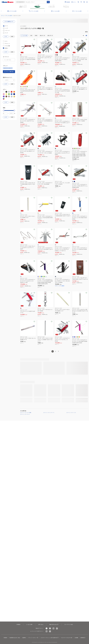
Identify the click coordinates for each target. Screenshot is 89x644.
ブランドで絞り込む (9, 72)
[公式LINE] (50, 631)
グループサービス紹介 (69, 624)
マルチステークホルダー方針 (67, 638)
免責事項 (24, 638)
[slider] (4, 110)
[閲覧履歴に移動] (78, 2)
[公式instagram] (53, 628)
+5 (81, 148)
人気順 (31, 35)
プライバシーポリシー (33, 638)
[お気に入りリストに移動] (81, 2)
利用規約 (5, 638)
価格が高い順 (50, 35)
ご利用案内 (18, 624)
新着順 (36, 35)
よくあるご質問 (29, 624)
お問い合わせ (41, 624)
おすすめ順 (24, 35)
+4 (46, 277)
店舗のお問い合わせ (54, 624)
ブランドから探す (9, 16)
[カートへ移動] (84, 2)
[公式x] (47, 628)
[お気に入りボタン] (34, 40)
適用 (12, 37)
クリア (6, 37)
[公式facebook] (50, 628)
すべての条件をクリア (9, 21)
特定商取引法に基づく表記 (15, 638)
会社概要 (76, 638)
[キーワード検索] (48, 2)
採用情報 (83, 638)
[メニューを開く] (87, 2)
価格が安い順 (42, 35)
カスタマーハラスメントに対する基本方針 (50, 638)
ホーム (2, 16)
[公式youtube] (57, 628)
